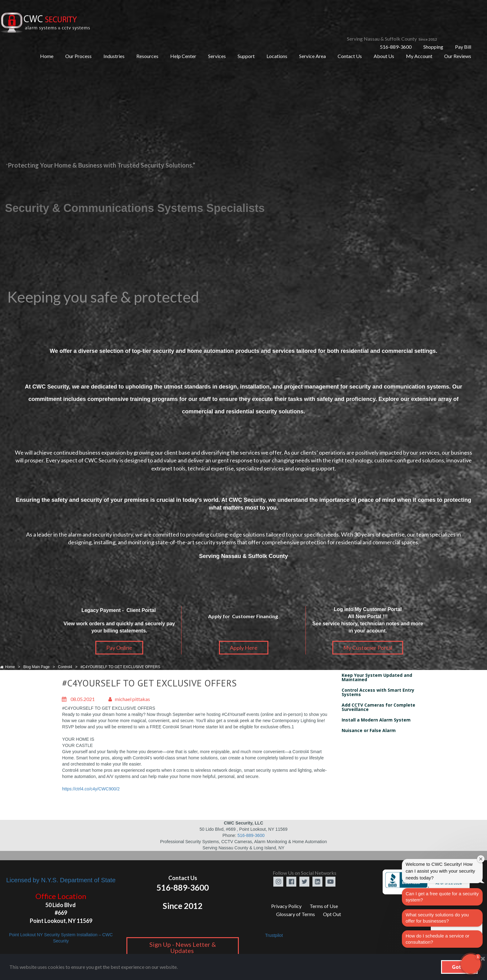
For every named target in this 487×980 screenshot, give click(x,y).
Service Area (312, 56)
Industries (114, 56)
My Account (419, 56)
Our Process (78, 56)
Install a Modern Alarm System (376, 720)
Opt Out (332, 914)
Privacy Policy (286, 906)
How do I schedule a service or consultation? (437, 939)
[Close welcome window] (481, 859)
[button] (471, 964)
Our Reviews (458, 56)
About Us (384, 56)
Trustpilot (274, 935)
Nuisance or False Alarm (369, 730)
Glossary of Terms (296, 914)
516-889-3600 (396, 47)
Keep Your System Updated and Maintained (377, 677)
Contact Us (350, 56)
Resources (147, 56)
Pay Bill (463, 47)
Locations (277, 56)
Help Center (183, 56)
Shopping (433, 47)
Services (217, 56)
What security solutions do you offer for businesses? (437, 918)
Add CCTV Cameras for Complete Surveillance (378, 707)
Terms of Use (324, 906)
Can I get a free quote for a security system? (442, 897)
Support (246, 56)
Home (47, 56)
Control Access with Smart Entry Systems (378, 692)
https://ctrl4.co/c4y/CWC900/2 (91, 789)
